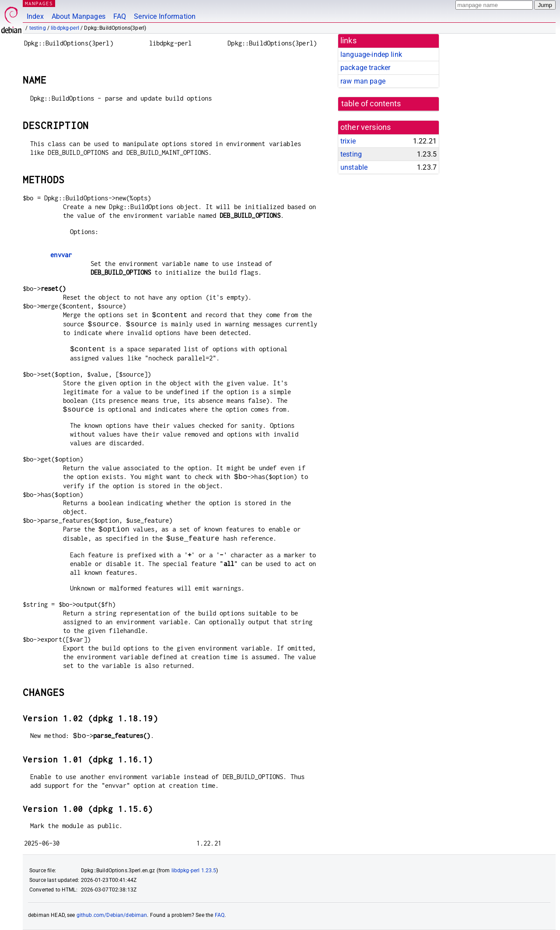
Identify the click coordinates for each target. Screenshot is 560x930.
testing (38, 28)
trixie (348, 141)
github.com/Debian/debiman (112, 915)
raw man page (363, 81)
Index (35, 16)
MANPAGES (39, 3)
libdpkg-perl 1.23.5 (194, 871)
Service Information (165, 16)
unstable (354, 167)
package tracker (365, 68)
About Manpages (79, 16)
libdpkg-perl (65, 28)
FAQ (120, 16)
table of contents (371, 104)
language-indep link (371, 54)
